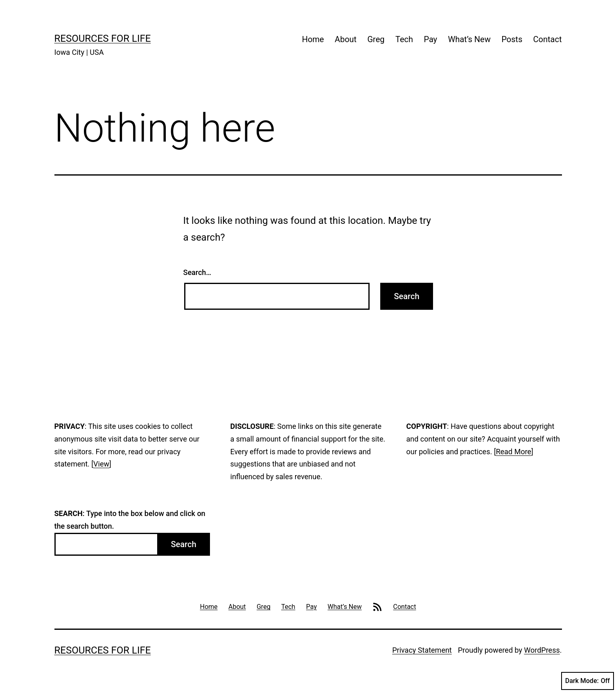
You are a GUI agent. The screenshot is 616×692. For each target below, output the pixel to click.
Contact (548, 39)
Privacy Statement (422, 650)
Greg (376, 39)
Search (183, 544)
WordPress (542, 650)
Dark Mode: (588, 681)
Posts (512, 39)
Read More (513, 452)
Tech (404, 39)
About (346, 39)
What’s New (469, 39)
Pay (430, 39)
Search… (197, 272)
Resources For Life (103, 38)
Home (313, 39)
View (101, 464)
